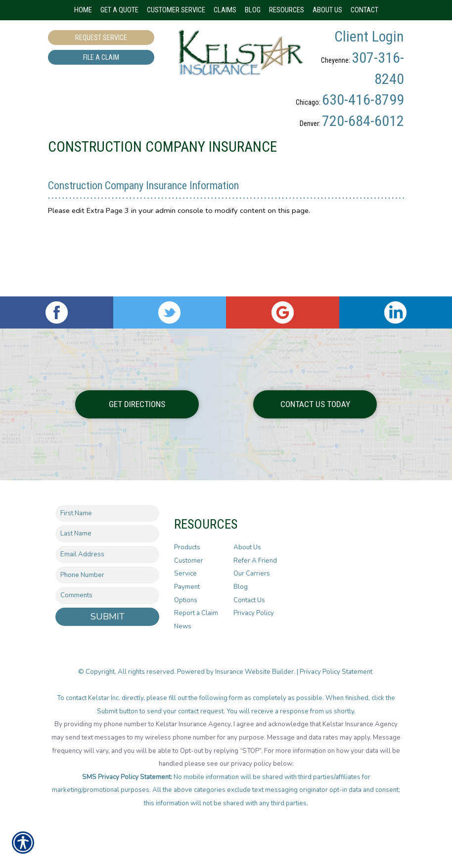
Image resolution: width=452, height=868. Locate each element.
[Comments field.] (107, 617)
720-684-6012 (363, 121)
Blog (241, 608)
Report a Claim (196, 634)
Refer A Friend (255, 581)
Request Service (101, 38)
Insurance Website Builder (254, 693)
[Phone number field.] (107, 596)
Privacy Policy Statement (337, 693)
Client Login (369, 36)
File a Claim (101, 57)
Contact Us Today (315, 425)
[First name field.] (107, 534)
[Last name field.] (107, 555)
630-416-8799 (363, 100)
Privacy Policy (254, 634)
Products (187, 568)
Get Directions (137, 425)
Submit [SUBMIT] (108, 637)
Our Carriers (252, 595)
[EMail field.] (107, 575)
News (183, 647)
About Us (247, 568)
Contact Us (249, 621)
